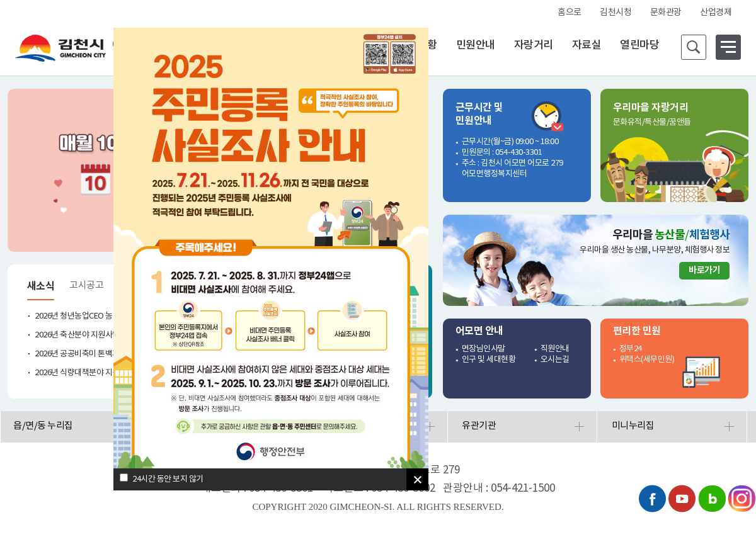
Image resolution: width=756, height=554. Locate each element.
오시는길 (555, 360)
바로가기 (704, 270)
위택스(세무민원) (647, 360)
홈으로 (570, 13)
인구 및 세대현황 (489, 360)
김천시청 (616, 13)
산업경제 (716, 13)
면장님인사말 (484, 349)
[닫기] (417, 479)
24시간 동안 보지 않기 (168, 479)
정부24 (631, 349)
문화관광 (666, 13)
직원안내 (555, 349)
